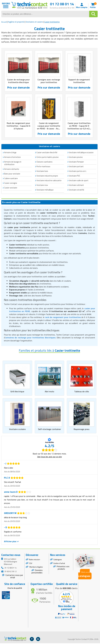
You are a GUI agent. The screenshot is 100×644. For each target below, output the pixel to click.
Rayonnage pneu (82, 430)
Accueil (4, 22)
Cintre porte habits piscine (48, 158)
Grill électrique (17, 392)
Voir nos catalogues (84, 575)
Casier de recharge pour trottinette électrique (18, 81)
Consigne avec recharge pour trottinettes (49, 81)
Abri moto (49, 392)
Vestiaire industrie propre (47, 176)
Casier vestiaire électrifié (47, 153)
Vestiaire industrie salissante (49, 181)
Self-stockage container (49, 430)
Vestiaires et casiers (34, 22)
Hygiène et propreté (16, 22)
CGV (31, 564)
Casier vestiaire (11, 188)
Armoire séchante (12, 170)
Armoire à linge (10, 153)
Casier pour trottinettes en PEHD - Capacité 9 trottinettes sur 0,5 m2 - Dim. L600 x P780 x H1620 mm (79, 129)
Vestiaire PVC (75, 176)
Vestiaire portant (76, 167)
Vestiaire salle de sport (79, 181)
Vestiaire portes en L (78, 172)
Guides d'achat (59, 564)
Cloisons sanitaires (44, 162)
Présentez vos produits (63, 569)
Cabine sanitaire (11, 179)
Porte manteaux (43, 167)
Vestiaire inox (42, 186)
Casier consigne (11, 184)
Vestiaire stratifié (76, 190)
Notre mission (35, 560)
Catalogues (58, 560)
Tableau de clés (82, 392)
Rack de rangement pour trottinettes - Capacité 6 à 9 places (18, 126)
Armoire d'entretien (12, 158)
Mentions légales (36, 568)
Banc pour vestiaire (12, 174)
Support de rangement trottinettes (79, 81)
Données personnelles (37, 572)
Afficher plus (11, 542)
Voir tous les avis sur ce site (50, 458)
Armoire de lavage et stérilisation (13, 164)
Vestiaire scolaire (17, 430)
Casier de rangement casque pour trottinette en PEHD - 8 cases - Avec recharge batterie (49, 128)
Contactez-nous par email (14, 577)
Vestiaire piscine (76, 158)
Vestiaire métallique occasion (81, 153)
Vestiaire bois (42, 172)
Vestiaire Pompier (76, 162)
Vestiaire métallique (45, 190)
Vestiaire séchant (76, 186)
